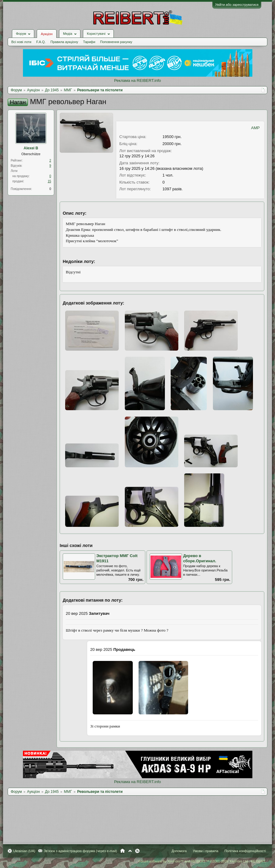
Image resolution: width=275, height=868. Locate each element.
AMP (255, 128)
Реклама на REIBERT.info (137, 80)
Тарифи (89, 42)
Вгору (130, 851)
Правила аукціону (64, 42)
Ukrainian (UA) (24, 851)
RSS (137, 851)
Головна (123, 851)
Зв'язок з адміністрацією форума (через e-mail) (80, 851)
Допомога (179, 851)
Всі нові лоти (21, 42)
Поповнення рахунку (116, 42)
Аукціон (46, 34)
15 (49, 181)
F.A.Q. (41, 42)
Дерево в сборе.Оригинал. (200, 558)
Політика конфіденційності (245, 851)
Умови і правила (205, 851)
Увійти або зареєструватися (237, 5)
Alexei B (31, 148)
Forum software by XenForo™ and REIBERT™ (202, 861)
